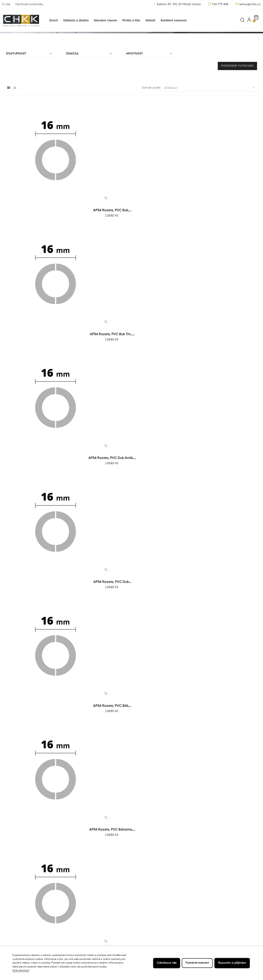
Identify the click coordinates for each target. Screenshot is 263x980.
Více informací (21, 971)
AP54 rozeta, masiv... (34, 737)
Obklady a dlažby (104, 913)
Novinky (97, 905)
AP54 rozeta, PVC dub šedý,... (164, 271)
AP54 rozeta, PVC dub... (229, 193)
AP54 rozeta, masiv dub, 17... (164, 737)
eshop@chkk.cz (248, 4)
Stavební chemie (103, 920)
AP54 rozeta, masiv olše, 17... (34, 814)
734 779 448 (218, 4)
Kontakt (141, 913)
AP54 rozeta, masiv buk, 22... (164, 814)
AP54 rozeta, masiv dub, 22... (229, 814)
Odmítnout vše (163, 963)
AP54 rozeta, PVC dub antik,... (164, 193)
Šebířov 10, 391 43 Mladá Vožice (26, 909)
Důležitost (210, 116)
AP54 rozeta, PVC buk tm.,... (99, 193)
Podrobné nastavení (195, 963)
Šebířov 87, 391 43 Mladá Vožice (177, 4)
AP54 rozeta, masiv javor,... (229, 737)
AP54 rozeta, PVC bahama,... (99, 271)
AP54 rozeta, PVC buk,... (34, 193)
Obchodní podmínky (29, 4)
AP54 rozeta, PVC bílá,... (34, 271)
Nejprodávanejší (103, 898)
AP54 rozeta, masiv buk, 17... (99, 737)
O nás (6, 4)
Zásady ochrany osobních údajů (147, 922)
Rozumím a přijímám (232, 963)
